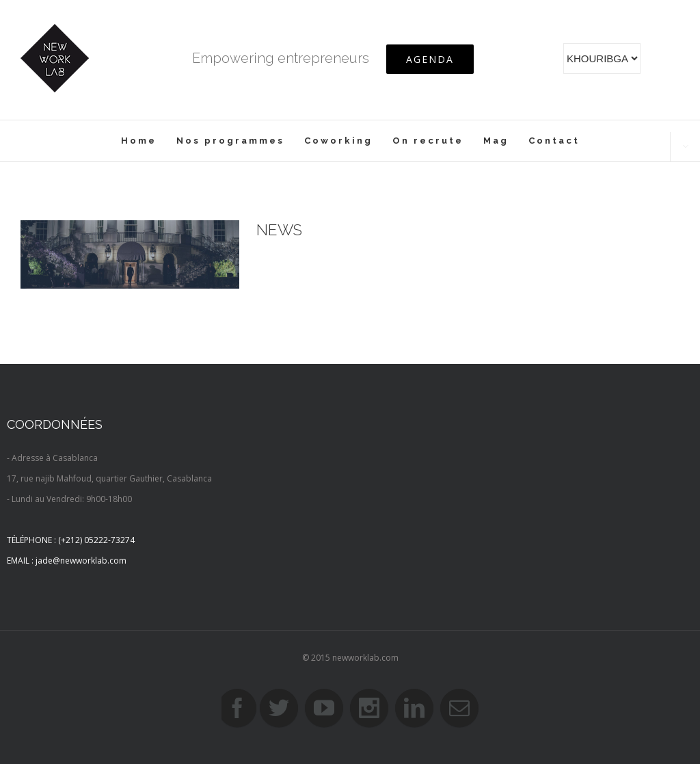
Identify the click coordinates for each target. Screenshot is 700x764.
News (279, 230)
